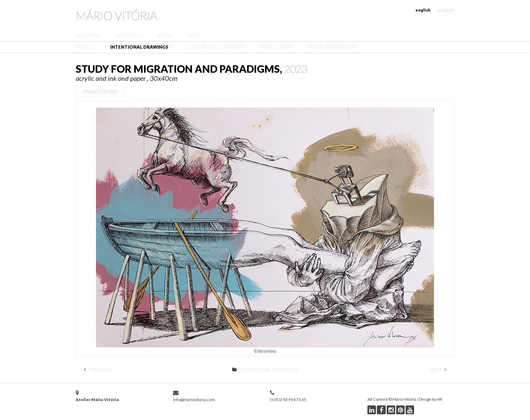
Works (165, 36)
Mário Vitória (116, 15)
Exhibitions (129, 36)
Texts (194, 36)
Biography (88, 36)
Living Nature (276, 47)
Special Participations (332, 47)
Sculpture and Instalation (214, 47)
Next (438, 369)
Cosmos (85, 47)
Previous (98, 369)
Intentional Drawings (139, 47)
